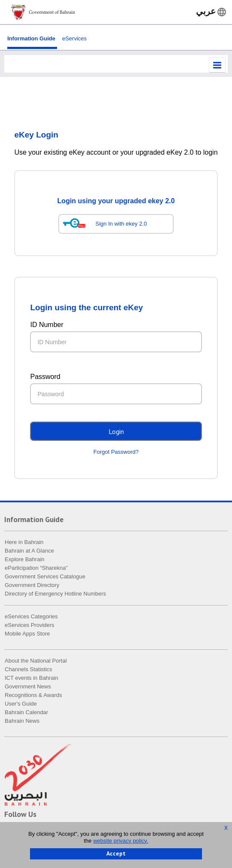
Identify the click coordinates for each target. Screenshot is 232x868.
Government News (28, 687)
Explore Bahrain (25, 560)
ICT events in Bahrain (32, 678)
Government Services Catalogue (45, 577)
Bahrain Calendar (26, 713)
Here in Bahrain (24, 542)
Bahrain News (22, 721)
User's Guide (21, 704)
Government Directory (32, 585)
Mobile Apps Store (27, 634)
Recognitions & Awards (33, 695)
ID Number (47, 325)
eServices (74, 38)
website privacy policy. (121, 841)
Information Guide (31, 38)
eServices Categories (31, 617)
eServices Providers (30, 625)
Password (45, 377)
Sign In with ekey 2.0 (121, 224)
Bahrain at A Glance (29, 551)
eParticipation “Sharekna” (36, 568)
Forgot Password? (116, 452)
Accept (116, 853)
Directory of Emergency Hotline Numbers (55, 594)
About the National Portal (36, 661)
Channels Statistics (29, 670)
